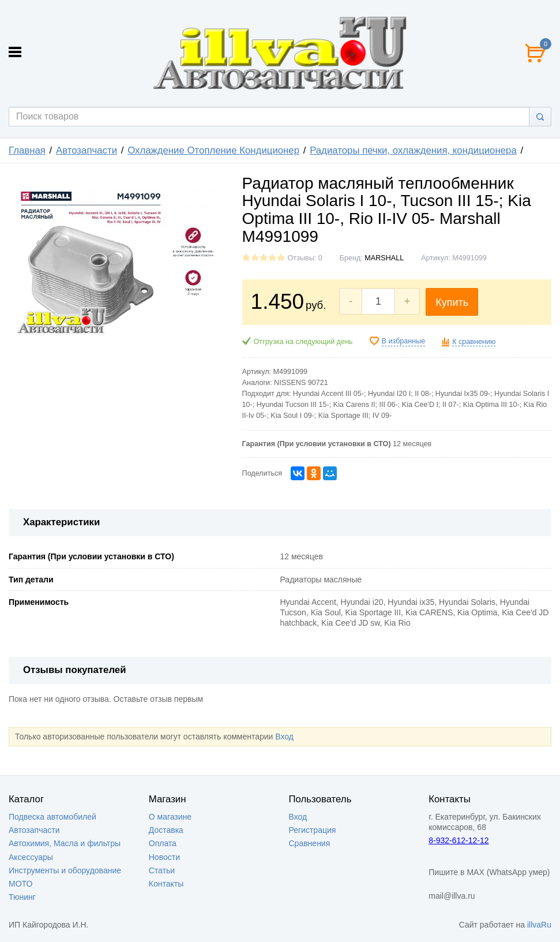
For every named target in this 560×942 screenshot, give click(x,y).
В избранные (404, 341)
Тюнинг (22, 897)
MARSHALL (384, 258)
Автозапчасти (87, 150)
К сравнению (474, 342)
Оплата (163, 843)
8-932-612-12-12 (458, 840)
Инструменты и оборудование (65, 870)
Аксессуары (31, 857)
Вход (284, 737)
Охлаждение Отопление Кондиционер (213, 150)
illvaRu (539, 925)
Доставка (166, 830)
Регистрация (313, 830)
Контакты (166, 884)
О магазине (170, 817)
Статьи (162, 870)
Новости (164, 857)
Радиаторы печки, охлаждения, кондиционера (413, 150)
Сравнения (310, 843)
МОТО (20, 884)
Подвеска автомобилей (52, 817)
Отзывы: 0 (305, 258)
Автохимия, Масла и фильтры (65, 843)
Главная (27, 150)
